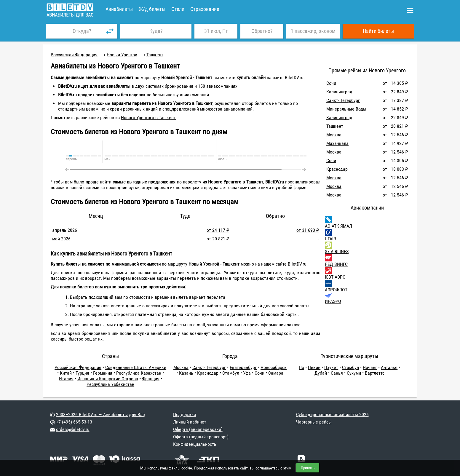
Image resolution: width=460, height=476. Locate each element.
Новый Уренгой (122, 55)
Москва (334, 135)
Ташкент (155, 55)
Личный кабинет (190, 422)
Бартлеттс (375, 373)
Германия (103, 373)
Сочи (331, 83)
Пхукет (331, 367)
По (301, 367)
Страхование (205, 9)
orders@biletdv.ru (73, 429)
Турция (82, 373)
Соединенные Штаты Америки (136, 367)
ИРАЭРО (333, 301)
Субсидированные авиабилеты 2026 (332, 414)
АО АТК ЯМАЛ (338, 226)
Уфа (247, 373)
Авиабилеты (119, 9)
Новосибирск (274, 367)
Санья (337, 373)
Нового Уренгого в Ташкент (148, 118)
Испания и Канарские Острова (108, 379)
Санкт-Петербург (343, 100)
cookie (187, 468)
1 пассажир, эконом (313, 31)
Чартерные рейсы (314, 422)
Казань (186, 373)
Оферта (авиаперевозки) (198, 429)
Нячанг (370, 367)
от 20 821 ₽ (218, 239)
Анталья (389, 367)
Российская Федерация (74, 55)
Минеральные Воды (346, 109)
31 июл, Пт (216, 31)
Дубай (321, 373)
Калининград (339, 92)
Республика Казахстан (139, 373)
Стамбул (231, 373)
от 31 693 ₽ (308, 230)
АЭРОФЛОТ (336, 290)
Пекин (314, 367)
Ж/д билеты (152, 9)
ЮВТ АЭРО (335, 277)
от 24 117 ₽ (218, 230)
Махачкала (337, 143)
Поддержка (185, 414)
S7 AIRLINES (337, 251)
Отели (178, 9)
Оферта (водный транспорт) (201, 437)
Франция (151, 379)
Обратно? (262, 31)
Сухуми (354, 373)
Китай (66, 373)
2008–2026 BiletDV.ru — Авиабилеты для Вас (100, 414)
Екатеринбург (243, 367)
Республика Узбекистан (110, 384)
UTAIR (330, 239)
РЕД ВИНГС (336, 264)
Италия (66, 379)
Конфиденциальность (195, 444)
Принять (308, 468)
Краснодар (337, 169)
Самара (276, 373)
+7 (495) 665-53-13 (74, 422)
